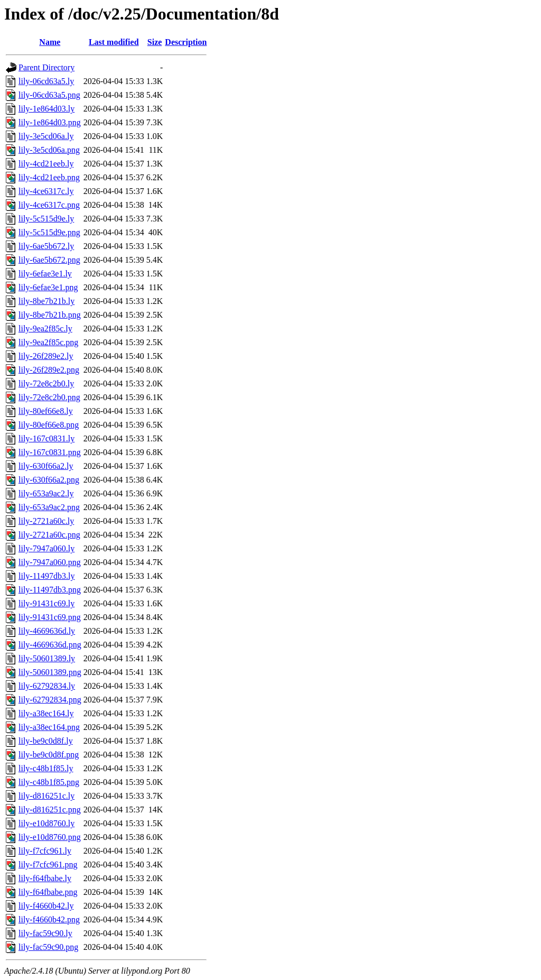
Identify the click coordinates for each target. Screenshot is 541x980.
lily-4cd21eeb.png (49, 177)
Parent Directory (46, 67)
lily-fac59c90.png (48, 947)
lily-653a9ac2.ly (46, 493)
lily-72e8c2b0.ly (46, 383)
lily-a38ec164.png (49, 727)
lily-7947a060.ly (46, 548)
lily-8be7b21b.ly (46, 301)
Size (155, 42)
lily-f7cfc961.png (48, 865)
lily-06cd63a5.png (49, 95)
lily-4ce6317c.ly (46, 191)
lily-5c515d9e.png (49, 232)
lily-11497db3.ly (47, 576)
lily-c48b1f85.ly (46, 768)
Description (186, 42)
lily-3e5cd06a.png (49, 150)
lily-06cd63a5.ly (46, 81)
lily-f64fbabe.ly (45, 878)
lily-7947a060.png (50, 562)
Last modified (114, 42)
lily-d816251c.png (50, 810)
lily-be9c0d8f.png (49, 755)
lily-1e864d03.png (50, 122)
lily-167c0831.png (50, 452)
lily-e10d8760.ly (46, 823)
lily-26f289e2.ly (46, 356)
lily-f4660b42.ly (46, 906)
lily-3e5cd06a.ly (46, 136)
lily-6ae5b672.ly (46, 246)
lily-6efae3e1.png (48, 287)
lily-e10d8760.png (50, 837)
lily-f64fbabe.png (48, 892)
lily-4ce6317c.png (49, 205)
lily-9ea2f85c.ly (45, 329)
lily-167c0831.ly (46, 438)
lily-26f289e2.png (49, 370)
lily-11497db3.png (50, 590)
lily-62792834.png (50, 700)
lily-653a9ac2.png (49, 507)
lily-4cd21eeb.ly (46, 164)
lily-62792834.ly (47, 686)
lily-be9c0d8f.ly (46, 741)
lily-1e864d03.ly (46, 109)
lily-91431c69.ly (46, 603)
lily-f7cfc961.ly (45, 851)
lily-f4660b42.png (49, 919)
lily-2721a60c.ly (46, 521)
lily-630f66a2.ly (46, 466)
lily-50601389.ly (47, 658)
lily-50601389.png (50, 672)
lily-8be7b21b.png (50, 315)
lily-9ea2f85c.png (48, 342)
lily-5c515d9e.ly (46, 219)
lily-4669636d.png (50, 645)
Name (50, 42)
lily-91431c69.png (50, 617)
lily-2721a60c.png (49, 535)
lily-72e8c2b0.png (49, 397)
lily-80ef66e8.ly (46, 411)
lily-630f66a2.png (49, 480)
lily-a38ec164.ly (46, 713)
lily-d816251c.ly (46, 796)
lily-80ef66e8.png (49, 425)
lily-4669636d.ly (47, 631)
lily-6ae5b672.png (49, 260)
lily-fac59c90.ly (45, 933)
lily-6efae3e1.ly (45, 274)
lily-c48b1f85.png (49, 782)
